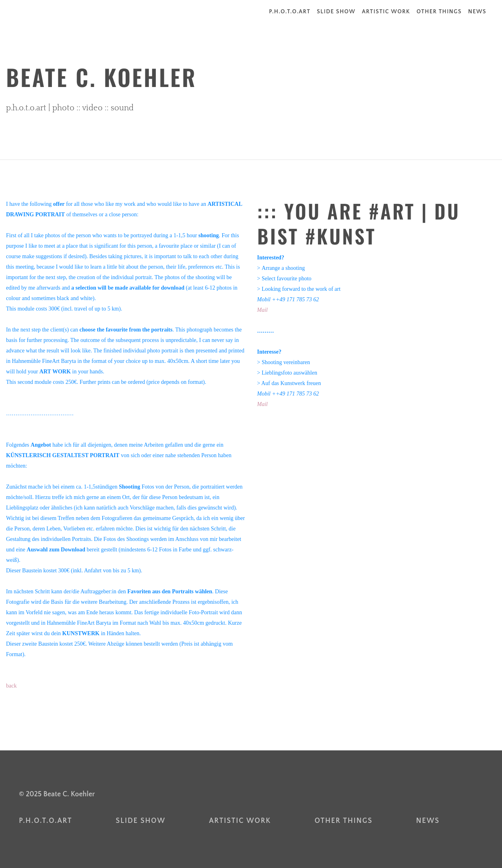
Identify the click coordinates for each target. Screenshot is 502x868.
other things (439, 12)
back (11, 686)
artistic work (386, 12)
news (477, 12)
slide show (336, 12)
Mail (262, 310)
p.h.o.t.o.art (290, 12)
